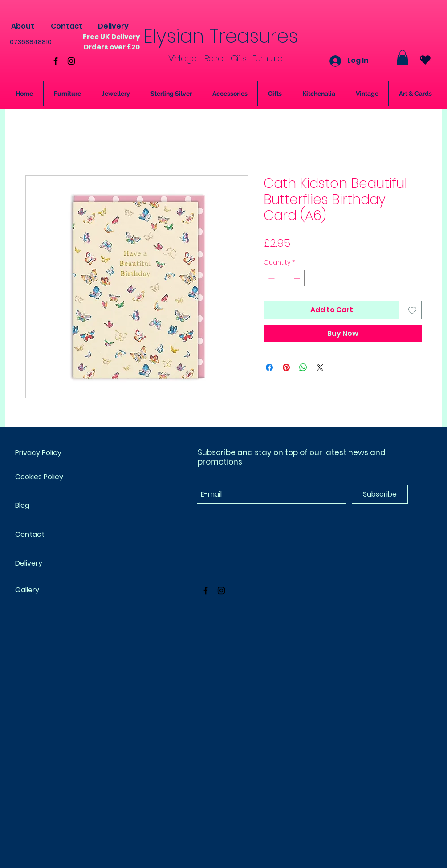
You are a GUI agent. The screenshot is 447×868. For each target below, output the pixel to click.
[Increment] (298, 278)
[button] (402, 57)
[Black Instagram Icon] (71, 61)
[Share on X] (320, 367)
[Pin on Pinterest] (286, 367)
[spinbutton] (284, 278)
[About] (22, 26)
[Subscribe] (380, 494)
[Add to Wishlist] (412, 310)
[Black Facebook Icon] (56, 61)
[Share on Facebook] (269, 367)
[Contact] (66, 26)
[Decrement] (270, 278)
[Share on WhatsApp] (303, 367)
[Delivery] (113, 26)
